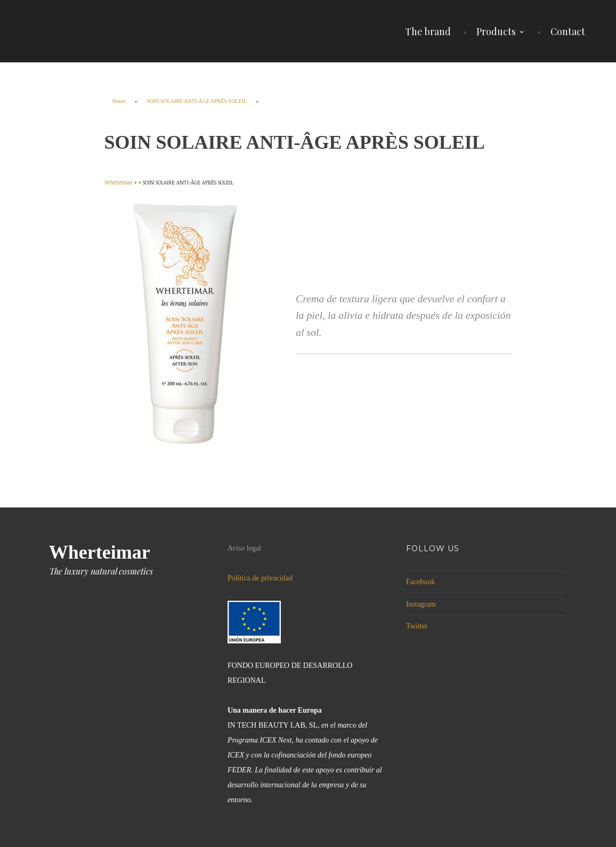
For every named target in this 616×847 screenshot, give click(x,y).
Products (496, 31)
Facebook (420, 582)
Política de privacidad (260, 578)
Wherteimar (100, 552)
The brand (428, 31)
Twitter (417, 626)
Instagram (421, 604)
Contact (568, 31)
